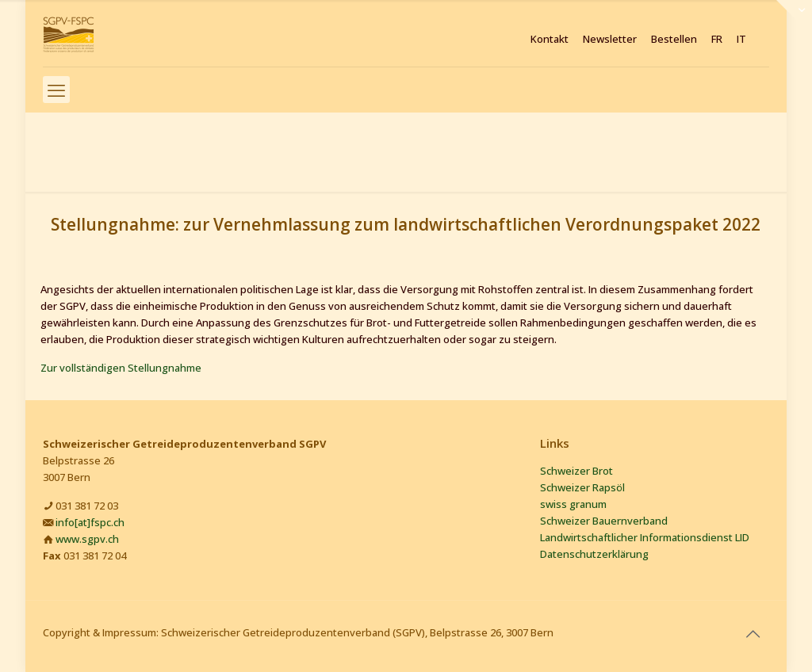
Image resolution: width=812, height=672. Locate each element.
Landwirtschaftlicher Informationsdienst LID (645, 537)
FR (717, 39)
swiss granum (573, 504)
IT (741, 39)
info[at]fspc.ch (90, 522)
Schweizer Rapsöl (582, 487)
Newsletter (610, 39)
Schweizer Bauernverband (604, 521)
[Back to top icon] (753, 634)
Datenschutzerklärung (594, 554)
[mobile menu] (56, 90)
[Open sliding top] (794, 18)
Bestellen (674, 39)
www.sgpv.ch (87, 539)
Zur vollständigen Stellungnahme (121, 368)
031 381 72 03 (87, 506)
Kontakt (550, 39)
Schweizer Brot (576, 471)
